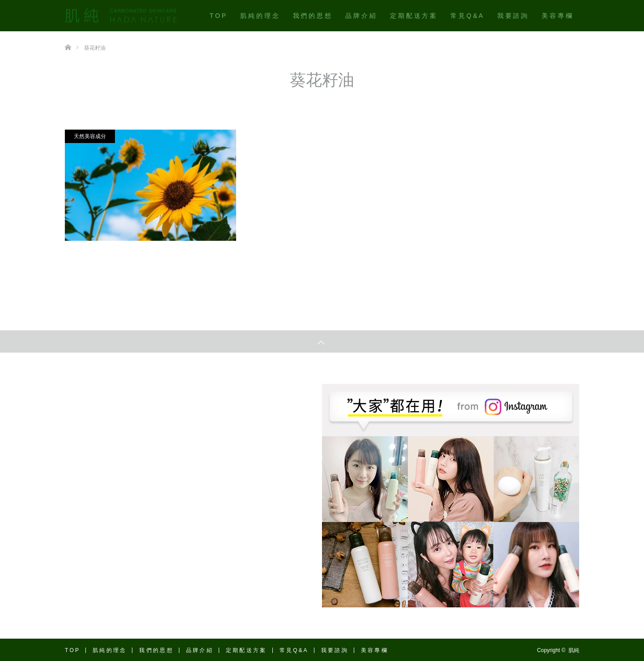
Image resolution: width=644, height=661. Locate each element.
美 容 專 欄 (557, 16)
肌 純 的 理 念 (259, 16)
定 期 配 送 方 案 (413, 16)
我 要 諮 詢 (513, 16)
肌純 (574, 650)
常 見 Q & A (466, 16)
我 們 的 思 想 (312, 16)
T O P (218, 16)
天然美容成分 (90, 136)
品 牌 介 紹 (360, 16)
